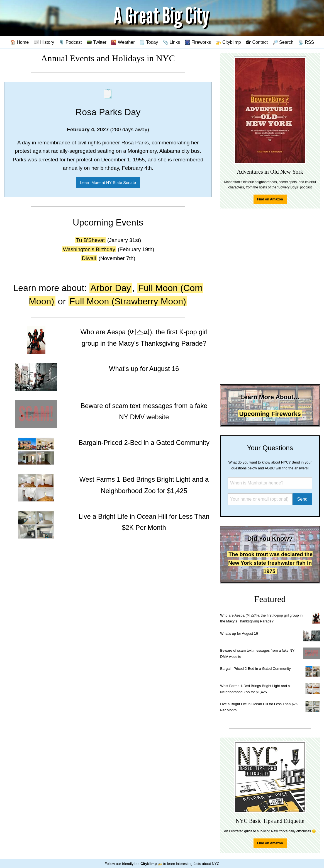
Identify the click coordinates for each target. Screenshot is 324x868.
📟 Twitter (96, 42)
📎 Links (171, 42)
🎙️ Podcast (70, 42)
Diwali (89, 258)
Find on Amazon (270, 199)
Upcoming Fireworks (270, 414)
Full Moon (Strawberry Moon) (128, 301)
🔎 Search (283, 42)
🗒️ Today (149, 42)
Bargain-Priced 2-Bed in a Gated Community (255, 669)
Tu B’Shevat (90, 240)
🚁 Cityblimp (228, 42)
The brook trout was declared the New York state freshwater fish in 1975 (270, 563)
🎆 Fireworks (198, 42)
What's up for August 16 (239, 633)
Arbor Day (111, 288)
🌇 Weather (123, 42)
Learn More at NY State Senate (108, 183)
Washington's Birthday (89, 249)
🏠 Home (20, 42)
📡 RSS (306, 42)
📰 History (44, 42)
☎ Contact (257, 42)
